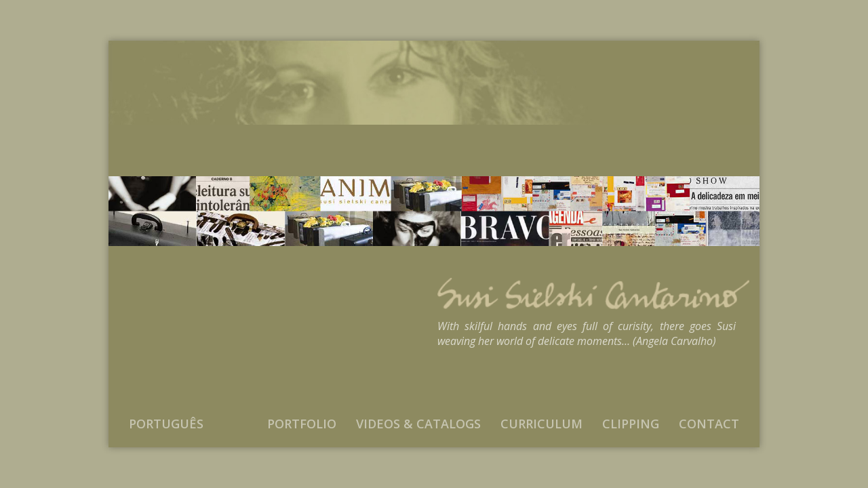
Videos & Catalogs (418, 424)
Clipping (631, 424)
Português (166, 424)
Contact (709, 424)
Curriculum (541, 424)
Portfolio (302, 424)
